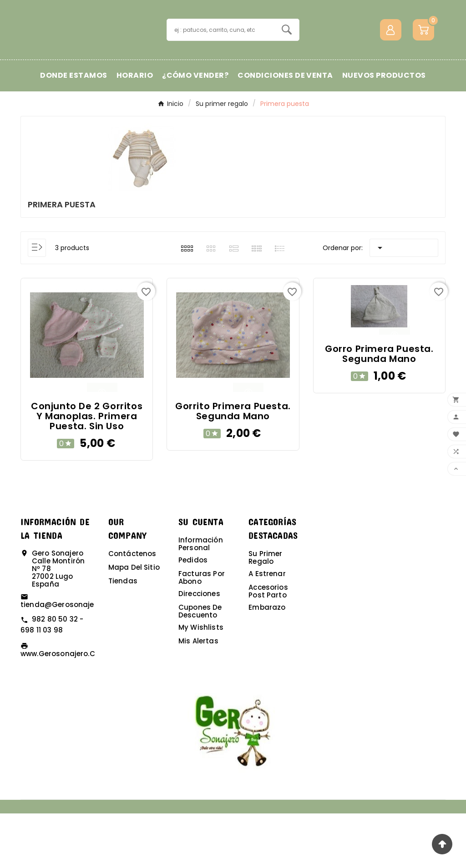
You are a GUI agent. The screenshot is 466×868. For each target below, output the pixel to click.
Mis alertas (198, 695)
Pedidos (193, 615)
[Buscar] (220, 57)
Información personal (201, 598)
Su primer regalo (265, 612)
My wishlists (201, 682)
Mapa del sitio (134, 622)
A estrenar (267, 628)
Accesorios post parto (268, 646)
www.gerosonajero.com (64, 708)
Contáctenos (132, 608)
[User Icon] (391, 57)
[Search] (287, 57)
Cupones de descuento (200, 666)
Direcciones (199, 648)
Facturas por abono (202, 632)
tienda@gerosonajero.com (70, 660)
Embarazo (267, 662)
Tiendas (123, 635)
